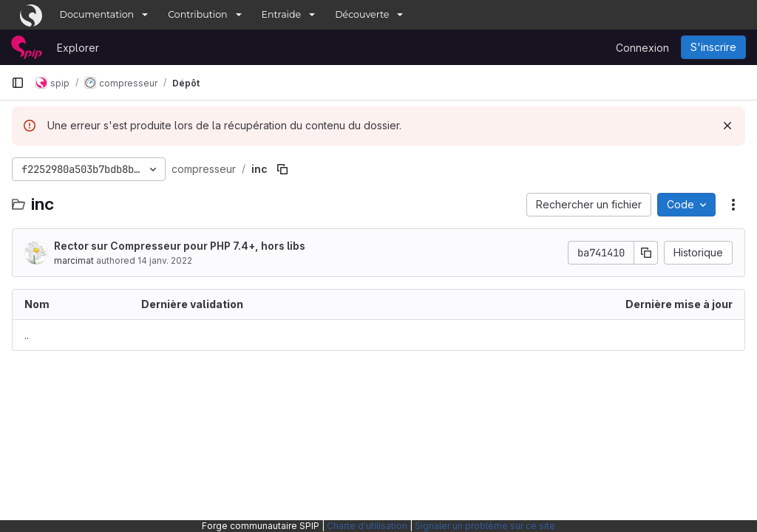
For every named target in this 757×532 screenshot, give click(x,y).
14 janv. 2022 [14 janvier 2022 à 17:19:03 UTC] (165, 260)
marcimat (74, 260)
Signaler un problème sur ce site (485, 526)
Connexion (642, 48)
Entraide (282, 14)
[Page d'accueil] (27, 47)
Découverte (362, 14)
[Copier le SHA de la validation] (646, 253)
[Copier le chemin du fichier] (282, 169)
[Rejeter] (727, 126)
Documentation (97, 14)
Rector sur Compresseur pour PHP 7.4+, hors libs (180, 246)
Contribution (197, 14)
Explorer (78, 48)
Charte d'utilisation (367, 526)
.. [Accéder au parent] (27, 335)
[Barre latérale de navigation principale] (18, 83)
